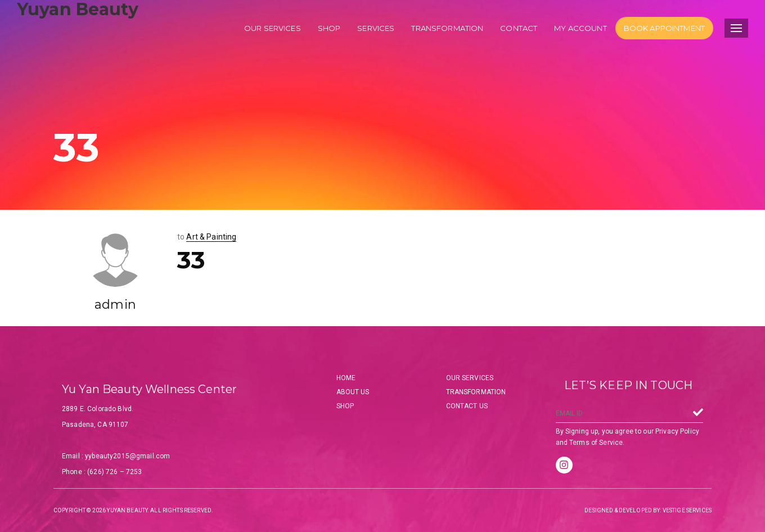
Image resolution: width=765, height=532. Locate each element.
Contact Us (467, 406)
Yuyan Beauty (78, 9)
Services (376, 28)
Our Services (470, 378)
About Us (353, 392)
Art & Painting (211, 237)
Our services (273, 28)
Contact (519, 28)
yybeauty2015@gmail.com (127, 456)
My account (580, 28)
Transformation (447, 28)
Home (346, 378)
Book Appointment (664, 28)
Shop (329, 28)
